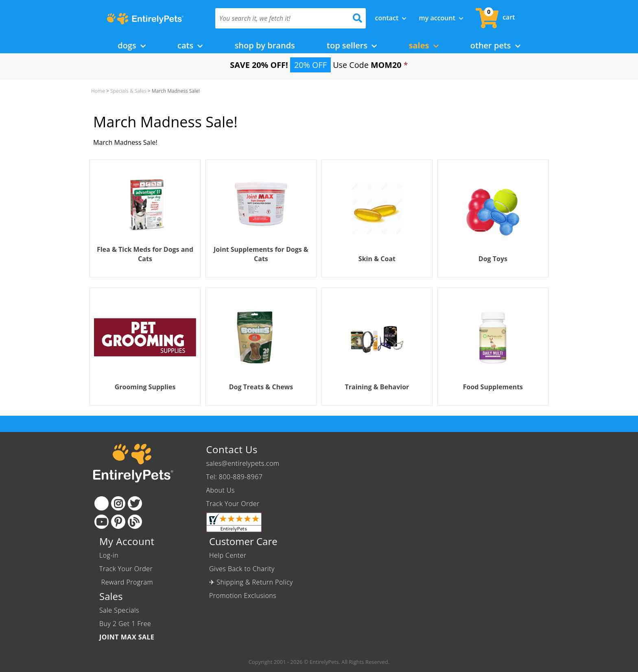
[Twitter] (135, 503)
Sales (424, 45)
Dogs (132, 45)
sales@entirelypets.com (243, 463)
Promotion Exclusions (243, 596)
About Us (221, 490)
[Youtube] (102, 522)
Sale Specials (119, 610)
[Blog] (135, 522)
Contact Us (232, 449)
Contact (391, 18)
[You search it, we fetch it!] (279, 18)
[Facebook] (102, 503)
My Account (441, 18)
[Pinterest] (118, 522)
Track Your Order (233, 504)
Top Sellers (352, 45)
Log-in (109, 555)
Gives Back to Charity (242, 569)
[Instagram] (118, 503)
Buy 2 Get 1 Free (125, 624)
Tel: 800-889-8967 (235, 477)
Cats (190, 45)
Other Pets (495, 45)
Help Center (228, 555)
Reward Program (127, 582)
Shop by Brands (265, 45)
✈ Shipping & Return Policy (251, 582)
